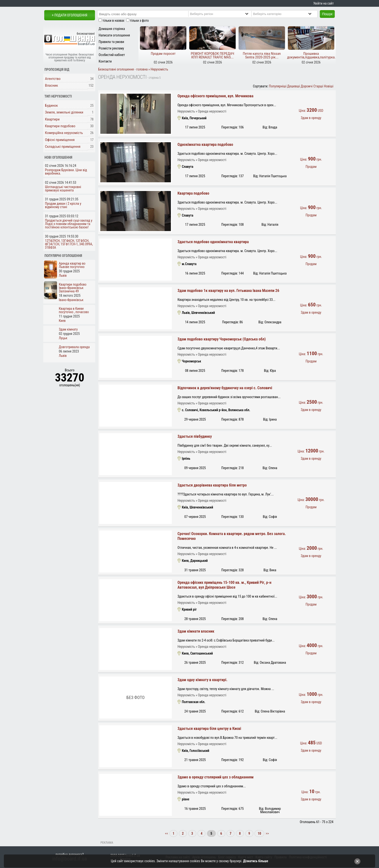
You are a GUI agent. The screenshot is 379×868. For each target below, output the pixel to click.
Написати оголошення (114, 35)
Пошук (327, 14)
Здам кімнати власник (196, 631)
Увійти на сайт (323, 3)
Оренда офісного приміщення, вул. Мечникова (215, 96)
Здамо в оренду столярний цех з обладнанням (215, 777)
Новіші (329, 86)
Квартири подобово (60, 126)
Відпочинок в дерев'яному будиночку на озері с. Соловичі (225, 388)
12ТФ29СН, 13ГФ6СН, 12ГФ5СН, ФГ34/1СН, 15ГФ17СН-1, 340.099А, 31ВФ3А (69, 244)
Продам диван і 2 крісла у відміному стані (63, 205)
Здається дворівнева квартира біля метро (212, 485)
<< (167, 833)
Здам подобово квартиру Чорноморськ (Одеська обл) (222, 339)
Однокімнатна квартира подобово (205, 145)
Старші (318, 86)
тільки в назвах (113, 21)
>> (267, 833)
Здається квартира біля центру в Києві (209, 729)
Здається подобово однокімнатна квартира (213, 242)
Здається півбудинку (195, 436)
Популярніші (278, 86)
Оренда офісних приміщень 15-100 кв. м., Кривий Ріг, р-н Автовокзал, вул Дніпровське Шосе (224, 585)
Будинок (51, 106)
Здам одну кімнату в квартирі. (202, 680)
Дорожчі (307, 86)
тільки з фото (139, 21)
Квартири (52, 119)
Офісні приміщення (60, 140)
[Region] (223, 14)
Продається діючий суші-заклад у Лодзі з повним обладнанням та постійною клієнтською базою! (69, 224)
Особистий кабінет (112, 55)
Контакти (105, 61)
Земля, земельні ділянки (64, 112)
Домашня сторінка (112, 29)
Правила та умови (111, 42)
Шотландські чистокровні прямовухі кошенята (63, 189)
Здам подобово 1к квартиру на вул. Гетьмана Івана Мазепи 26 (228, 291)
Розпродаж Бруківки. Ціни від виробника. (66, 172)
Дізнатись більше (256, 861)
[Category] (286, 14)
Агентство (53, 79)
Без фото (135, 697)
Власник (51, 85)
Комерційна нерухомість (64, 133)
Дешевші (293, 86)
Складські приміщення (63, 147)
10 (259, 833)
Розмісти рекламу (111, 48)
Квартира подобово (193, 193)
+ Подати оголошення (70, 15)
